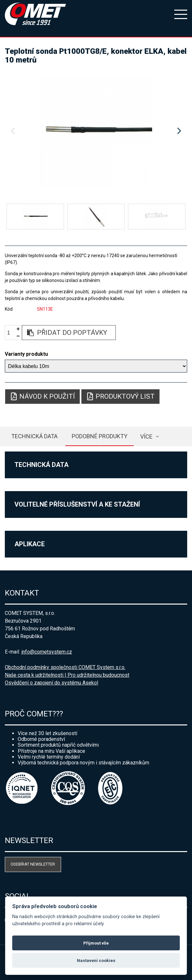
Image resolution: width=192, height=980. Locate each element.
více (146, 437)
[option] (96, 131)
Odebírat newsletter (33, 864)
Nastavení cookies (96, 960)
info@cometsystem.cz (47, 652)
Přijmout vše (96, 943)
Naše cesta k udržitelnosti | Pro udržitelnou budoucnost (67, 675)
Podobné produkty (100, 436)
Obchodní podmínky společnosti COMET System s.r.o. (65, 667)
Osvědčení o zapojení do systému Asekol (51, 683)
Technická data (34, 436)
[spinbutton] (11, 333)
